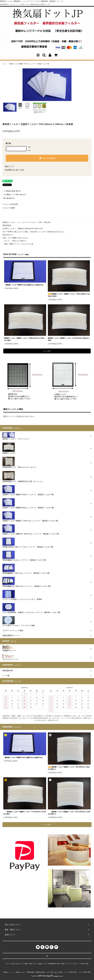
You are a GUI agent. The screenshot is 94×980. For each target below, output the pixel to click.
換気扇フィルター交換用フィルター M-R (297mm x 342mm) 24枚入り (69, 768)
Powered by (47, 976)
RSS (82, 964)
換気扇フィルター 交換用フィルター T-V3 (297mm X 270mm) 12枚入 (25, 813)
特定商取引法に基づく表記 (14, 170)
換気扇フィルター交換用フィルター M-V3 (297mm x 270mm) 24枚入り (69, 813)
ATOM (86, 964)
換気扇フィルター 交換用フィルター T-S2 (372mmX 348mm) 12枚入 (69, 339)
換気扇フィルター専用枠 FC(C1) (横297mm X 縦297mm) (24, 285)
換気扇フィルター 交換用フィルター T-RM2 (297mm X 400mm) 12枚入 (24, 339)
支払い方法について (17, 964)
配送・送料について (31, 964)
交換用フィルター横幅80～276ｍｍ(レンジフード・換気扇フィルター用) (29, 64)
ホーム (5, 64)
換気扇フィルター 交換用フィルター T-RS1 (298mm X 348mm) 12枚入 (69, 295)
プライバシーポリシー (72, 964)
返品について (10, 166)
